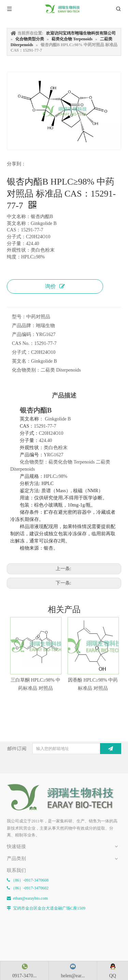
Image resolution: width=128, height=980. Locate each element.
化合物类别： (26, 370)
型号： (19, 317)
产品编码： (24, 334)
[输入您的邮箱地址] (72, 749)
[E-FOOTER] (64, 797)
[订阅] (111, 749)
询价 (55, 286)
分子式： (22, 352)
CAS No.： (23, 343)
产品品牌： (24, 326)
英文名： (22, 361)
